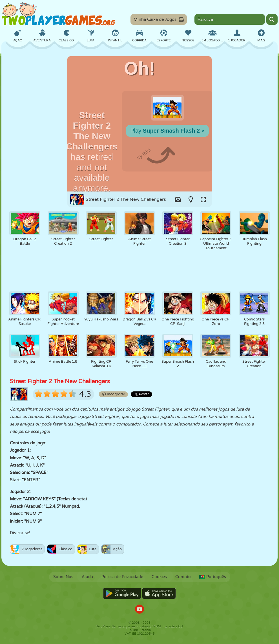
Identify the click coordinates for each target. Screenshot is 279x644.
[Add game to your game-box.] (178, 199)
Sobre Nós (63, 577)
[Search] (272, 19)
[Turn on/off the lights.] (191, 199)
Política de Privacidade (122, 577)
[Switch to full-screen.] (203, 199)
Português (213, 577)
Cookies (159, 577)
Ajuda (87, 577)
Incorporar (113, 394)
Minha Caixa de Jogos (159, 19)
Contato (183, 577)
